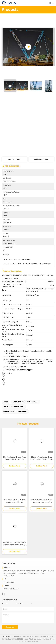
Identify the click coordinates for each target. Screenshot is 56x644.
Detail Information (15, 159)
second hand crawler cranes (15, 411)
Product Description (41, 159)
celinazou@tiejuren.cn (11, 589)
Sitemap (17, 636)
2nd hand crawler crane (13, 407)
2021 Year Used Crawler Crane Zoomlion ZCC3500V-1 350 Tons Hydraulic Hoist (42, 458)
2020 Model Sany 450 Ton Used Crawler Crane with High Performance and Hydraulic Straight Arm (14, 501)
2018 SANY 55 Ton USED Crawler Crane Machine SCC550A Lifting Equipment (14, 544)
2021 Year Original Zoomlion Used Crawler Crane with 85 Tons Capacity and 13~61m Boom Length (14, 458)
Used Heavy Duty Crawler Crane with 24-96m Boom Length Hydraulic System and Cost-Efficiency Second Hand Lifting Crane (42, 501)
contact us (10, 627)
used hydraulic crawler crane (25, 402)
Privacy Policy (8, 636)
